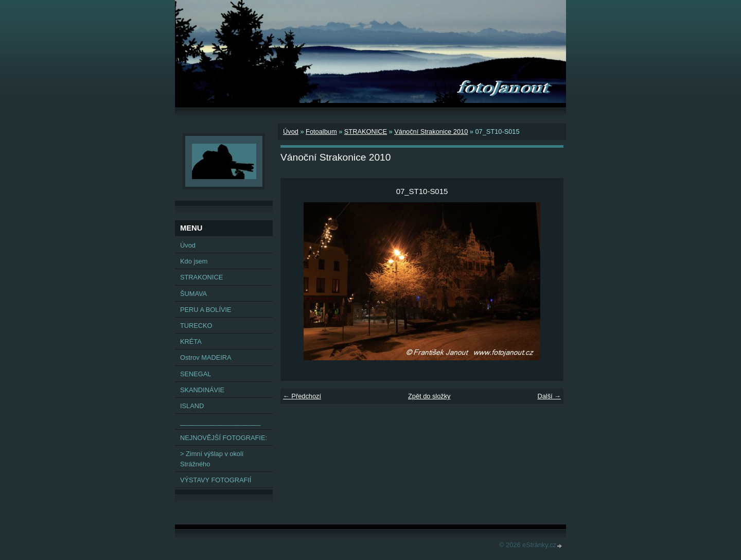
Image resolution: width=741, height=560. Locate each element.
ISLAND (192, 406)
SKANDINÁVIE (202, 390)
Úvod (291, 132)
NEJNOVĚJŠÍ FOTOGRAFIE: (224, 438)
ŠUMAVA (193, 294)
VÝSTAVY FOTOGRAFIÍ (216, 480)
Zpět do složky (429, 396)
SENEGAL (196, 374)
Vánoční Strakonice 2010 (431, 132)
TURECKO (196, 326)
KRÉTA (191, 342)
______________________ (220, 422)
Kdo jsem (194, 261)
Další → (549, 396)
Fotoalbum (321, 132)
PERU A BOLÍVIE (206, 310)
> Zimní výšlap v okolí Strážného (212, 459)
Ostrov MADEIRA (206, 357)
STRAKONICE (366, 132)
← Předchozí (302, 396)
